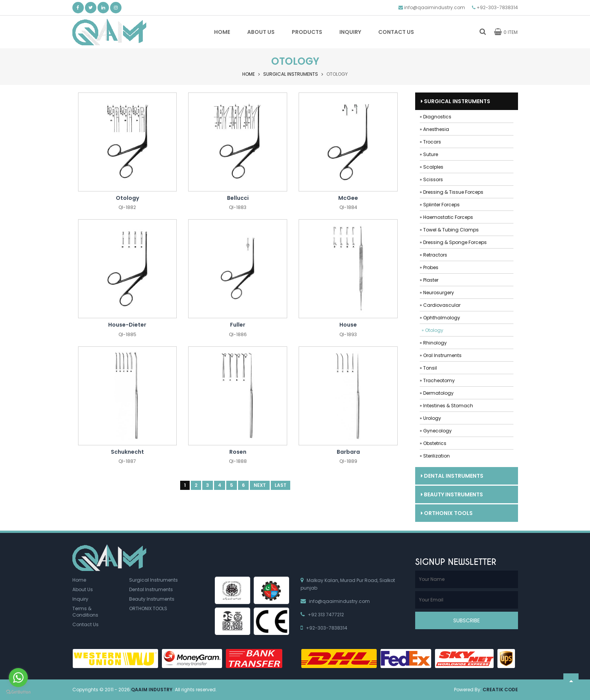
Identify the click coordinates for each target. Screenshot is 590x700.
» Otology (433, 330)
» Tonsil (428, 368)
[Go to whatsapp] (18, 678)
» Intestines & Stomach (446, 406)
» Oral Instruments (441, 355)
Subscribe (467, 620)
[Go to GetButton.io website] (18, 692)
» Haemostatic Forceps (446, 217)
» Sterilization (435, 456)
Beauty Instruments (452, 494)
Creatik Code (500, 690)
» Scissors (431, 179)
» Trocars (430, 142)
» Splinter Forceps (440, 205)
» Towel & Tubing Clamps (449, 230)
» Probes (429, 267)
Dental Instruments (452, 476)
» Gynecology (436, 431)
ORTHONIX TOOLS (447, 513)
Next (260, 486)
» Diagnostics (436, 117)
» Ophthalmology (440, 318)
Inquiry (80, 599)
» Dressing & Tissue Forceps (452, 192)
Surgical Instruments (291, 74)
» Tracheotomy (437, 380)
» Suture (429, 154)
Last (281, 486)
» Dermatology (437, 393)
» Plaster (429, 280)
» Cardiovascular (440, 305)
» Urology (430, 418)
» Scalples (432, 167)
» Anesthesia (434, 129)
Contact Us (86, 625)
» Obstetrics (433, 443)
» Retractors (433, 255)
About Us (83, 589)
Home (249, 74)
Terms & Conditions (85, 612)
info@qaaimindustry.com (435, 7)
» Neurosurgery (437, 293)
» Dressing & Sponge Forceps (453, 242)
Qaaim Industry (152, 690)
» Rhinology (433, 343)
